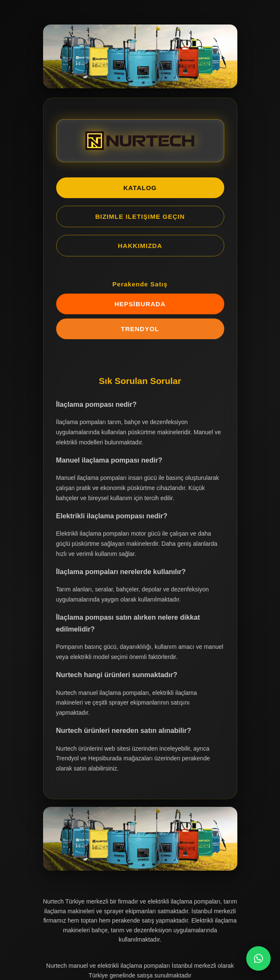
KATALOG (140, 188)
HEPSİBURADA (140, 304)
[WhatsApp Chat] (258, 958)
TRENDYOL (140, 329)
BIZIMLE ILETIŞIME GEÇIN (140, 216)
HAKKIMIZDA (140, 246)
